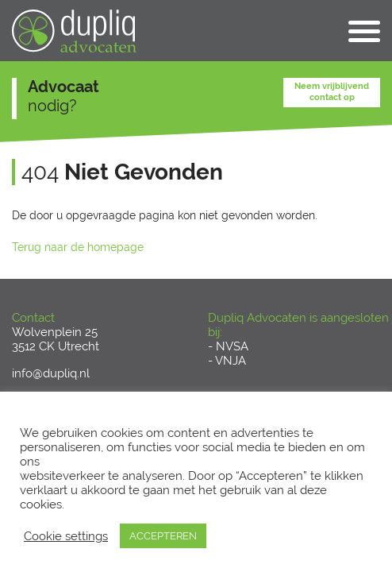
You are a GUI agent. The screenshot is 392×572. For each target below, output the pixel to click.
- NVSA (228, 346)
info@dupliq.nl (51, 373)
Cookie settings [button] (66, 536)
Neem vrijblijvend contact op (332, 91)
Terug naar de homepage (78, 247)
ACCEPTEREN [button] (163, 536)
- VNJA (227, 361)
